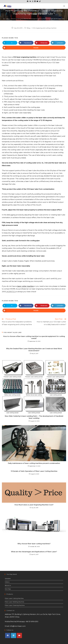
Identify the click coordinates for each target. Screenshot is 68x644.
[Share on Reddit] (34, 48)
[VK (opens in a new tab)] (30, 1)
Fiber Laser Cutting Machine (14, 598)
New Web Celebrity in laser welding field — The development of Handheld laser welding (34, 417)
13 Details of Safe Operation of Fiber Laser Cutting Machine (34, 471)
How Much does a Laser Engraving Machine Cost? (34, 505)
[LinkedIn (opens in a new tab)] (35, 1)
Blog (29, 28)
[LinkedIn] (14, 635)
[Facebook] (8, 635)
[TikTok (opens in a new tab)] (40, 1)
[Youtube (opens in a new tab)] (37, 1)
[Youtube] (19, 635)
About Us (8, 585)
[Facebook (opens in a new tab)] (28, 1)
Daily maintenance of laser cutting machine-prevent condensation (34, 463)
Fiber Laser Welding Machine (15, 602)
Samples (8, 578)
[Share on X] (10, 43)
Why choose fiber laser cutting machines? (34, 544)
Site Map (8, 589)
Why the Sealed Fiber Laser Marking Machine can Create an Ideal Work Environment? (34, 350)
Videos (7, 582)
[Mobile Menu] (64, 6)
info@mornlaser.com (18, 626)
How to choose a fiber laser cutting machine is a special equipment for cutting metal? (34, 337)
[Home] (4, 19)
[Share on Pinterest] (42, 43)
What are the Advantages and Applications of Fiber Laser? (34, 552)
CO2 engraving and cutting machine (44, 28)
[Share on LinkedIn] (58, 43)
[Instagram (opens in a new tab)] (33, 1)
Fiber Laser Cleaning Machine (15, 605)
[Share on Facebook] (26, 43)
